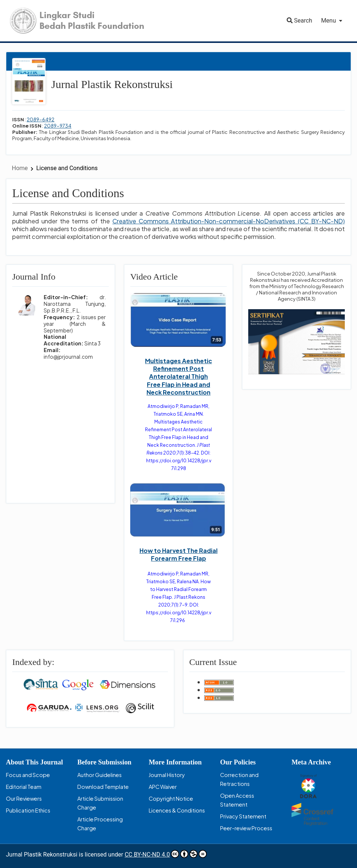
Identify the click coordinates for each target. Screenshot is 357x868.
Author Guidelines (100, 775)
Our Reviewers (24, 798)
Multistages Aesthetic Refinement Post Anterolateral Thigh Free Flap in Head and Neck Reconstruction (178, 376)
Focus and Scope (28, 775)
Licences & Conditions (177, 810)
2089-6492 (41, 119)
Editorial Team (24, 787)
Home (21, 168)
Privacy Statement (243, 816)
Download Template (103, 787)
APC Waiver (163, 787)
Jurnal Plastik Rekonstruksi (112, 84)
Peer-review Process (246, 828)
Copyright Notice (171, 798)
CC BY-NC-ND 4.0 (166, 854)
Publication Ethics (28, 810)
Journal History (167, 775)
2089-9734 (58, 126)
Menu (329, 21)
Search (299, 21)
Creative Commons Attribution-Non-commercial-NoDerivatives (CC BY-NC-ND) (229, 221)
